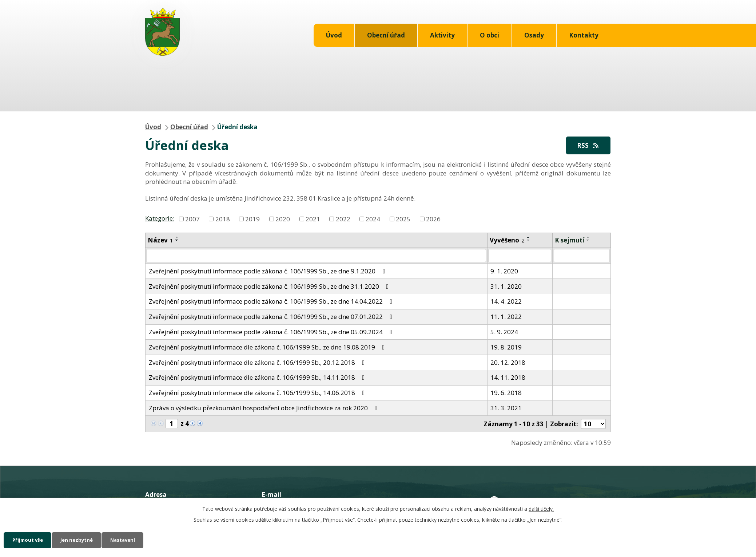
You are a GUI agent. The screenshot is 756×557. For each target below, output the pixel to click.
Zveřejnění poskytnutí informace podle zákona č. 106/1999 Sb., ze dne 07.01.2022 (272, 317)
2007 (192, 219)
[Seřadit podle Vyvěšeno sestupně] (529, 241)
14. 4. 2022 (506, 302)
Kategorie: (160, 219)
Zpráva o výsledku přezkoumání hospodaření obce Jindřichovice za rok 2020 (264, 408)
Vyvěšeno (507, 240)
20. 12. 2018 (508, 363)
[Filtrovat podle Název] (316, 256)
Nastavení (136, 540)
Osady (534, 35)
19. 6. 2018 (506, 393)
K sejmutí (570, 240)
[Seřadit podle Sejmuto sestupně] (588, 241)
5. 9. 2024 (504, 332)
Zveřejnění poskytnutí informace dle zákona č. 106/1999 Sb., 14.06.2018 (258, 393)
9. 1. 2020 (504, 271)
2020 (283, 219)
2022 (343, 219)
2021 (313, 219)
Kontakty (584, 35)
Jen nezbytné (85, 540)
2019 (252, 219)
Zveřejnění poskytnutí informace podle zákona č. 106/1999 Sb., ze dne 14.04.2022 (272, 302)
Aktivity (442, 35)
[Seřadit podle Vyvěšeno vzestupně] (529, 238)
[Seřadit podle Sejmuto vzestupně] (588, 238)
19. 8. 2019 (506, 347)
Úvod (334, 35)
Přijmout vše (30, 540)
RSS (587, 145)
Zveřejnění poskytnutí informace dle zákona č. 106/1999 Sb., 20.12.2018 (258, 363)
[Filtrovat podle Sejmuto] (582, 256)
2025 (403, 219)
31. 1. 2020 (506, 287)
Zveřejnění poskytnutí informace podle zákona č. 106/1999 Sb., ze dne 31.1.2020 (270, 287)
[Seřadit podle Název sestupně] (177, 241)
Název (160, 240)
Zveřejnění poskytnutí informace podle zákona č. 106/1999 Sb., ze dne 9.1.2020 (268, 271)
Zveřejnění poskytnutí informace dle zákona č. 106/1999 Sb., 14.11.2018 (258, 378)
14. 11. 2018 (508, 378)
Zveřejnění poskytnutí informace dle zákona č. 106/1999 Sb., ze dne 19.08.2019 (268, 347)
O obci (490, 35)
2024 (373, 219)
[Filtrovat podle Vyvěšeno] (520, 256)
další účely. (541, 508)
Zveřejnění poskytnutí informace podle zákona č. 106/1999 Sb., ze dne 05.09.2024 (272, 332)
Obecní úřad (386, 35)
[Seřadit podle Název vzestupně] (177, 238)
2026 (433, 219)
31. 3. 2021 (506, 408)
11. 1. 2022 (506, 317)
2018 (223, 219)
